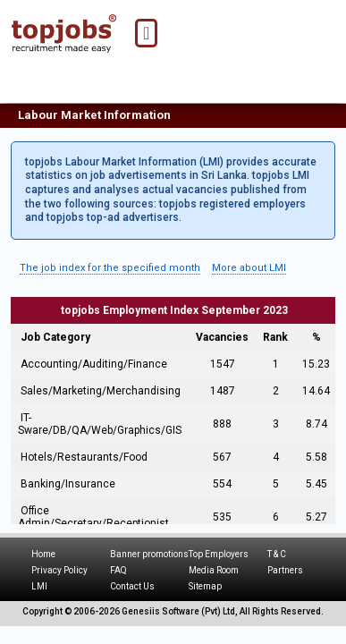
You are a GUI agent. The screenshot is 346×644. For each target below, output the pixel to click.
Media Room (214, 570)
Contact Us (132, 586)
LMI (39, 586)
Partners (285, 570)
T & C (277, 554)
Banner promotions (149, 554)
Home (43, 554)
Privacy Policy (59, 570)
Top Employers (219, 554)
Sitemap (205, 586)
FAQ (118, 570)
